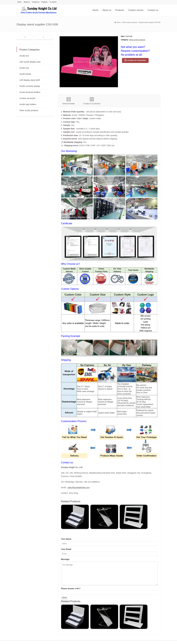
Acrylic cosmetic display (30, 86)
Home (19, 2)
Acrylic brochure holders (30, 92)
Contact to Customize (137, 60)
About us (27, 2)
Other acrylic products (137, 40)
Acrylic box (24, 56)
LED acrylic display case (30, 62)
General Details (69, 101)
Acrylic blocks (25, 74)
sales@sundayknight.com (79, 487)
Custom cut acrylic (27, 98)
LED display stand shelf (30, 80)
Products (44, 2)
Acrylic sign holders (28, 104)
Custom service (136, 10)
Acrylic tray (24, 68)
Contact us (36, 2)
